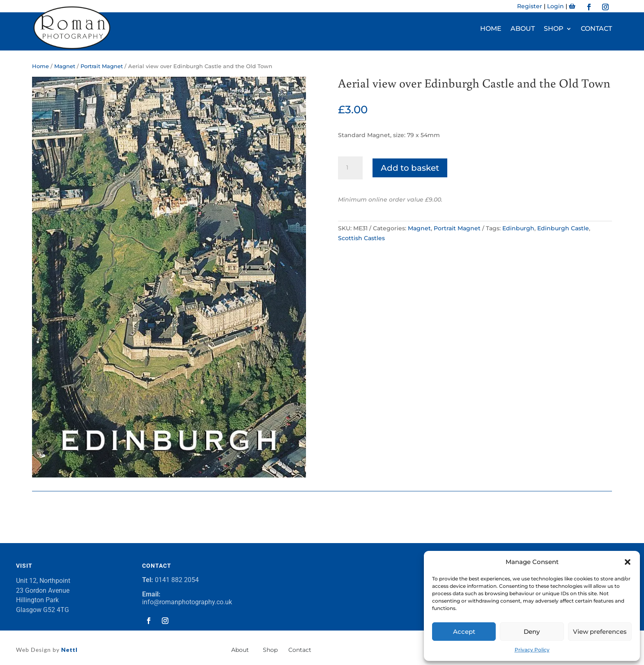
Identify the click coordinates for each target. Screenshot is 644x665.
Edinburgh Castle (563, 228)
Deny (532, 632)
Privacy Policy (532, 650)
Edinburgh (518, 228)
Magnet (65, 66)
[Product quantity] (350, 168)
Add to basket (410, 168)
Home (491, 29)
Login (555, 6)
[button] (628, 562)
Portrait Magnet (102, 66)
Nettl (69, 650)
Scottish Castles (361, 238)
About (523, 29)
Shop (554, 29)
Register (530, 6)
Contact (596, 29)
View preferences (600, 632)
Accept (464, 632)
